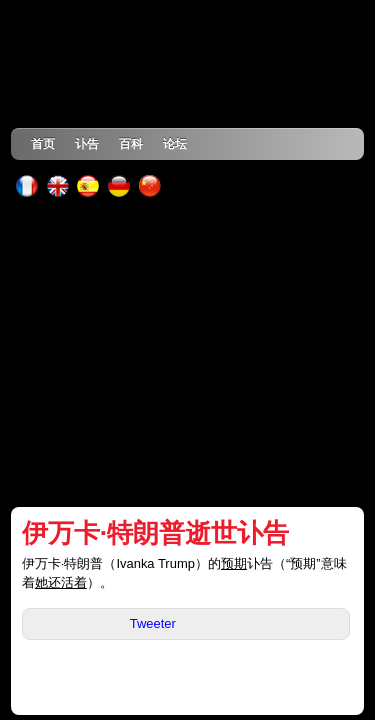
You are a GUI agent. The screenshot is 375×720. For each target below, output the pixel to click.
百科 (131, 143)
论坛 (175, 143)
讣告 (87, 143)
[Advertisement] (187, 352)
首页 (43, 143)
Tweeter (153, 623)
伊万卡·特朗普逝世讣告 (155, 533)
